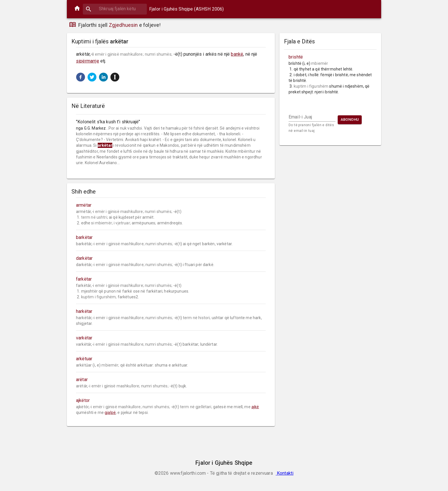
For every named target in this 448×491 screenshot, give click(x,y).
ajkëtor (83, 400)
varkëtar (84, 338)
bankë (237, 54)
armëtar (84, 205)
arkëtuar (84, 359)
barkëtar (84, 237)
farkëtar (84, 279)
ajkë (255, 407)
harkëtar (84, 311)
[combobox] (115, 9)
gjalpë (110, 412)
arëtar (82, 380)
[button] (81, 77)
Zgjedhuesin (123, 25)
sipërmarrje (88, 61)
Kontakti (285, 473)
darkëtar (84, 258)
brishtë (296, 57)
